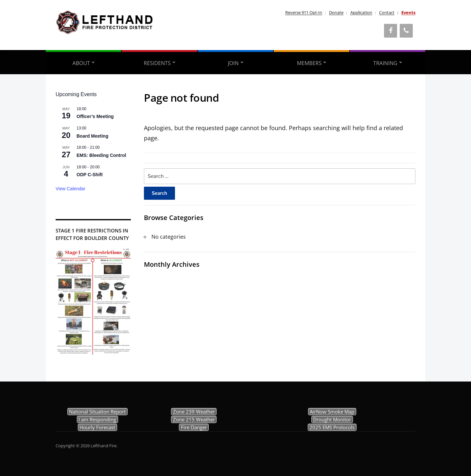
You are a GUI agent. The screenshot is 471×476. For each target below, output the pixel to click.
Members (309, 63)
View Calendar (70, 189)
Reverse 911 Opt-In (304, 12)
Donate (336, 12)
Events (408, 12)
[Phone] (406, 31)
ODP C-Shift (90, 175)
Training (385, 63)
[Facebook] (391, 31)
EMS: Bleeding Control (101, 155)
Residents (157, 63)
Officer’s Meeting (95, 116)
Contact (387, 12)
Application (361, 12)
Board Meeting (92, 136)
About (81, 63)
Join (233, 63)
